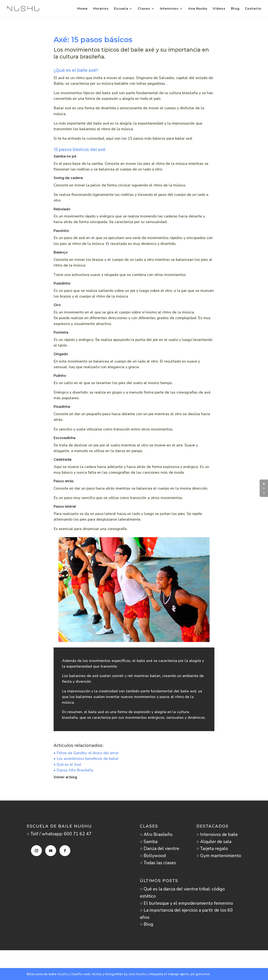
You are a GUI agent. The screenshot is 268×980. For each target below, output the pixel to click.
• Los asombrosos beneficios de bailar (86, 759)
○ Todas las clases (158, 863)
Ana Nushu (198, 9)
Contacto (253, 9)
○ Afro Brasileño (156, 834)
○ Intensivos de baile (217, 834)
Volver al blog (65, 777)
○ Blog (147, 924)
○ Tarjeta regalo (212, 849)
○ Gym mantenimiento (219, 856)
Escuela (121, 9)
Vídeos (219, 9)
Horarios (101, 9)
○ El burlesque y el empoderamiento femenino (186, 903)
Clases (144, 9)
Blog (235, 9)
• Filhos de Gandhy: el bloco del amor (86, 753)
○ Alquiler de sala (214, 842)
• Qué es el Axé (67, 764)
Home (82, 9)
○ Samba (149, 842)
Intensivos (169, 9)
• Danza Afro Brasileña (73, 770)
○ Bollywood (153, 856)
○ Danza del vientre (160, 849)
